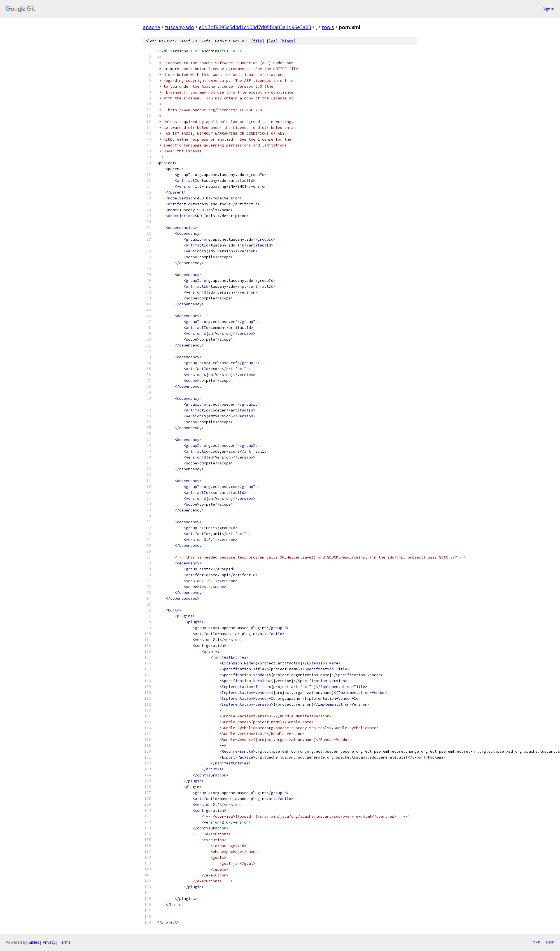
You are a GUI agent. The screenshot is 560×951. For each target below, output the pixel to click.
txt (536, 942)
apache (151, 27)
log (272, 41)
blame (288, 41)
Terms (65, 942)
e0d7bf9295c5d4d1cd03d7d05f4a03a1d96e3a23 (255, 27)
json (550, 942)
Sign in (549, 9)
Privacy (49, 942)
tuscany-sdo (179, 27)
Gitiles (34, 942)
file (258, 41)
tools (328, 27)
